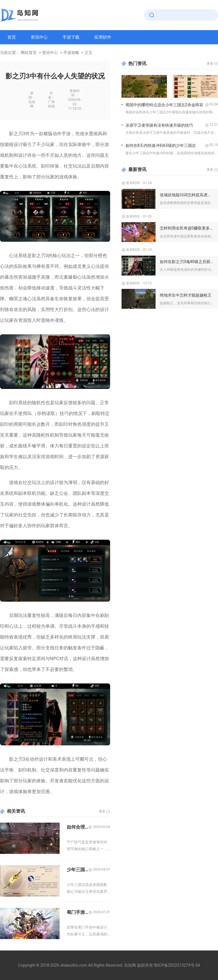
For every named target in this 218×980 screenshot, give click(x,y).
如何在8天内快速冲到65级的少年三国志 (161, 145)
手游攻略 (71, 53)
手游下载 (71, 37)
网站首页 (29, 53)
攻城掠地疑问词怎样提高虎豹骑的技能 (187, 195)
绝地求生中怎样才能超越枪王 (186, 295)
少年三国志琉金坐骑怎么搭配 (77, 870)
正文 (89, 53)
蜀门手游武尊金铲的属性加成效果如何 (77, 912)
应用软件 (103, 37)
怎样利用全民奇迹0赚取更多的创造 (187, 228)
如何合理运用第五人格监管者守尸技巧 (77, 827)
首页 (12, 37)
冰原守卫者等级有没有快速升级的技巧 (159, 125)
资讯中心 (39, 37)
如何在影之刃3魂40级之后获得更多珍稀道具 (187, 262)
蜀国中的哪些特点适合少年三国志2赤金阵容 (164, 105)
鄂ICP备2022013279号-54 (177, 965)
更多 (102, 811)
